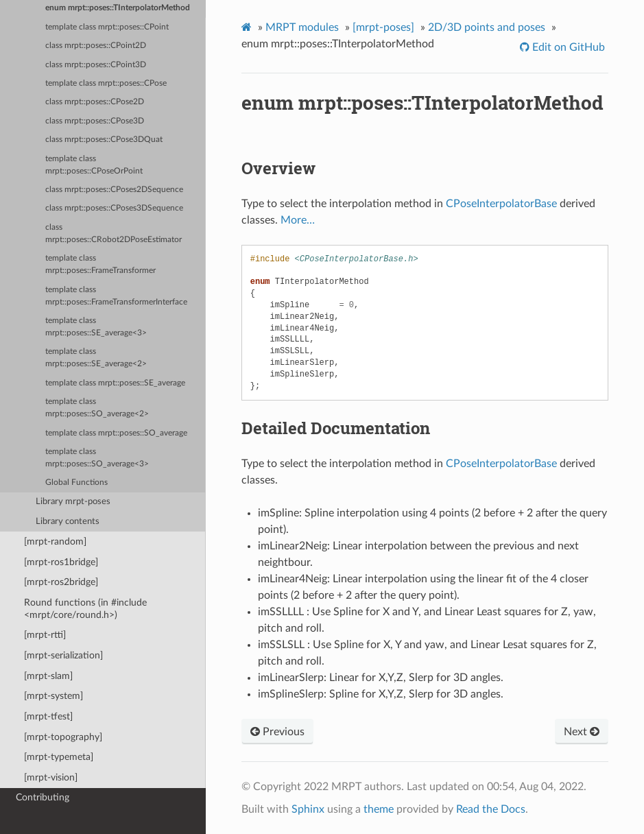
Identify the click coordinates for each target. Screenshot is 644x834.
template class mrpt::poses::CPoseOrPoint (94, 165)
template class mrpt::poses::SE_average (115, 383)
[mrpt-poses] (383, 27)
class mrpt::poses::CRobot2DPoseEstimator (114, 234)
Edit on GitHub (567, 47)
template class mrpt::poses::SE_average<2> (96, 358)
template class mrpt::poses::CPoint (107, 27)
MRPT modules (302, 27)
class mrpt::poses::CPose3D (95, 121)
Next (582, 732)
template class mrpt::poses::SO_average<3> (97, 458)
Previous (277, 732)
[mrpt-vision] (51, 777)
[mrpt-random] (55, 541)
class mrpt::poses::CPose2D (95, 102)
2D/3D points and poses (487, 27)
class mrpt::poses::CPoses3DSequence (114, 208)
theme (379, 809)
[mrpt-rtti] (45, 635)
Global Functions (76, 482)
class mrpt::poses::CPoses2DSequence (114, 190)
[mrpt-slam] (48, 676)
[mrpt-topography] (63, 737)
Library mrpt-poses (73, 502)
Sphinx (308, 809)
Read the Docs (491, 809)
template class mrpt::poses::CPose (106, 83)
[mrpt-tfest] (48, 716)
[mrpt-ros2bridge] (61, 582)
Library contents (68, 522)
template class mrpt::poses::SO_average (116, 433)
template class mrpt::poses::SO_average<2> (97, 408)
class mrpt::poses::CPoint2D (96, 46)
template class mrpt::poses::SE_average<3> (96, 327)
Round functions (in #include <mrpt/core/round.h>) (85, 609)
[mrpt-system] (53, 696)
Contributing (43, 797)
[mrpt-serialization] (63, 655)
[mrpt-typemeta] (59, 757)
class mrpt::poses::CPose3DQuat (104, 140)
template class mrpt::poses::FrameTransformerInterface (116, 296)
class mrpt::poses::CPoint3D (96, 65)
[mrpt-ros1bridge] (61, 562)
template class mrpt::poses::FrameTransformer (100, 264)
